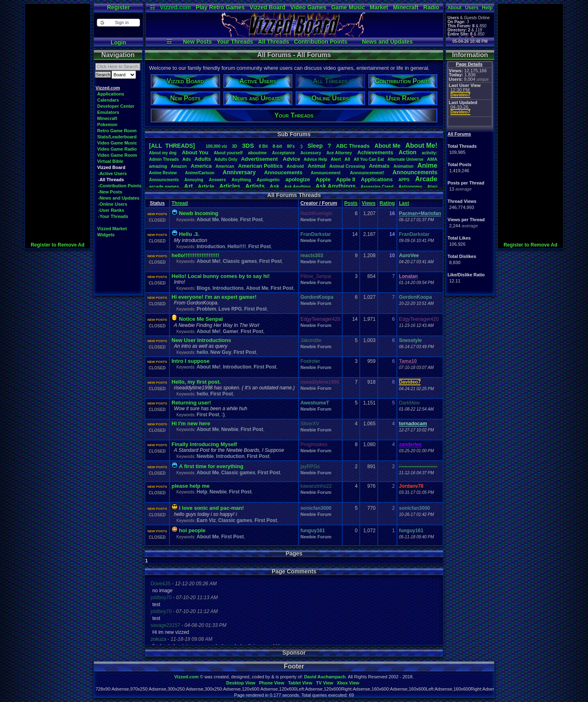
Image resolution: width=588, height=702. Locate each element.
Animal (316, 166)
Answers (218, 180)
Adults (203, 159)
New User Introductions (201, 340)
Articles (230, 186)
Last (404, 203)
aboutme (257, 153)
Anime (427, 166)
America (201, 166)
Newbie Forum (316, 220)
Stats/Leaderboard (117, 137)
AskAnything (297, 187)
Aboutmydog (163, 153)
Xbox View (348, 683)
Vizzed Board (267, 7)
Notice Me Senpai (201, 319)
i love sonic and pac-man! (211, 508)
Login (118, 42)
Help (487, 8)
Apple (323, 179)
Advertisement (260, 159)
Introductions (228, 288)
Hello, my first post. (196, 382)
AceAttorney (339, 153)
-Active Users (112, 173)
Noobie (230, 220)
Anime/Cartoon (200, 173)
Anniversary (239, 172)
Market (379, 7)
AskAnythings (336, 186)
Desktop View (241, 683)
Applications (111, 94)
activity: (430, 153)
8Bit (263, 146)
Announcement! (367, 173)
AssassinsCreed (377, 187)
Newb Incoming (198, 213)
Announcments (164, 180)
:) (301, 146)
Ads (186, 159)
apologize (298, 179)
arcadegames (164, 187)
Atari (432, 187)
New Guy (221, 352)
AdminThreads (164, 159)
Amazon (179, 166)
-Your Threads (113, 216)
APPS (404, 180)
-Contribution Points (120, 186)
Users (472, 8)
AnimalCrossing (347, 166)
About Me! (208, 261)
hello (202, 352)
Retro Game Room (117, 131)
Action (408, 152)
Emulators (108, 112)
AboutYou (195, 152)
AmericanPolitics (260, 166)
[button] (118, 23)
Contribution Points (321, 42)
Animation (404, 166)
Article (206, 186)
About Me (208, 220)
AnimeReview (163, 173)
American (225, 166)
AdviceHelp (315, 159)
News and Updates (387, 42)
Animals (379, 166)
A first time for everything (211, 466)
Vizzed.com (175, 7)
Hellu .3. (189, 234)
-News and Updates (119, 198)
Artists (255, 186)
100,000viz (216, 146)
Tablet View (300, 683)
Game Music (348, 7)
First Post (251, 220)
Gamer (231, 331)
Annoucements (283, 172)
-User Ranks (111, 210)
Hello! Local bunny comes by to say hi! (221, 276)
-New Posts (110, 192)
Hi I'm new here (191, 423)
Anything (241, 180)
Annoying (194, 180)
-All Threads (111, 180)
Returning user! (191, 403)
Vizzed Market (112, 229)
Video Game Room (117, 155)
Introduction (211, 247)
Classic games (240, 261)
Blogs (203, 288)
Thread (180, 203)
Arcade (426, 179)
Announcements (415, 172)
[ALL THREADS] (172, 146)
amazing (158, 166)
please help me (190, 486)
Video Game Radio (117, 149)
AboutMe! (421, 146)
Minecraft (405, 7)
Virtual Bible (110, 161)
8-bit (277, 146)
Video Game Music (117, 143)
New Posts (197, 42)
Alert (336, 159)
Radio (431, 7)
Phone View (272, 683)
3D (235, 146)
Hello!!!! (237, 247)
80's (291, 146)
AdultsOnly (226, 159)
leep (315, 146)
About (455, 8)
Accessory (311, 153)
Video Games (308, 7)
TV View (325, 683)
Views (369, 203)
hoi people (192, 530)
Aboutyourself (228, 153)
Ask (274, 186)
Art (189, 186)
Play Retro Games (220, 7)
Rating (387, 203)
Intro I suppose (190, 361)
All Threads (274, 42)
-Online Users (113, 204)
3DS (248, 146)
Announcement (326, 173)
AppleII (346, 179)
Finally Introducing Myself (204, 444)
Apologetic (268, 180)
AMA (432, 159)
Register (118, 7)
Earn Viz (206, 520)
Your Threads (235, 42)
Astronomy (410, 187)
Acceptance (283, 153)
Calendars (108, 100)
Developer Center (116, 106)
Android (295, 166)
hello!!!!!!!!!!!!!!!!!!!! (195, 255)
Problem (206, 309)
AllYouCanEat (369, 159)
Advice (292, 159)
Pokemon (107, 124)
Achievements (375, 152)
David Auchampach (325, 677)
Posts (351, 203)
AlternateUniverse (405, 159)
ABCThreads (353, 146)
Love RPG (230, 309)
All (347, 159)
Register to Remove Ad (58, 245)
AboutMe (388, 146)
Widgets (106, 235)
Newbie (230, 429)
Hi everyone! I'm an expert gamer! (214, 297)
